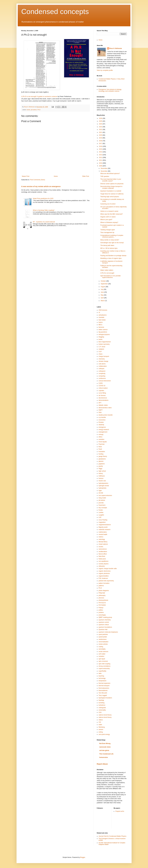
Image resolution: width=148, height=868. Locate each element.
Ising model (102, 498)
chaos (101, 354)
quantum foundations (105, 627)
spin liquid (102, 659)
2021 (101, 132)
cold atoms (102, 364)
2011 (101, 160)
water (100, 725)
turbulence (102, 705)
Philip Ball (102, 593)
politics (101, 610)
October (103, 281)
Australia (101, 317)
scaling (101, 647)
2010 (101, 163)
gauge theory (103, 456)
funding (101, 454)
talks (100, 673)
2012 (101, 158)
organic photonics (104, 573)
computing (102, 376)
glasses (101, 461)
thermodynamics (104, 688)
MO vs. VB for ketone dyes (109, 248)
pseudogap (102, 615)
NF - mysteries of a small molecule (44, 222)
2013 (101, 155)
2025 (101, 121)
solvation (101, 656)
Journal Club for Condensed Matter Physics (112, 836)
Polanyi (101, 608)
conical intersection (105, 381)
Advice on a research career (109, 211)
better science (103, 330)
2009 (101, 166)
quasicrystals (103, 637)
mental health (103, 534)
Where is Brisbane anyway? (109, 222)
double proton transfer (106, 415)
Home (56, 176)
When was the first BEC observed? (111, 214)
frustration (102, 452)
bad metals (102, 320)
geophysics (102, 459)
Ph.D (39, 110)
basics (101, 322)
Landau (101, 512)
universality (102, 710)
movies (101, 547)
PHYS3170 (102, 603)
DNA (100, 412)
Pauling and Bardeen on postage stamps (113, 256)
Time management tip (107, 232)
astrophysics (103, 315)
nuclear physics (104, 564)
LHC (100, 517)
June (102, 292)
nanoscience (103, 549)
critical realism (103, 388)
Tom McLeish (103, 693)
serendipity (102, 649)
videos (101, 720)
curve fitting (102, 393)
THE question (105, 176)
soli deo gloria (104, 750)
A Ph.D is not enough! (107, 273)
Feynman (102, 444)
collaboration (103, 366)
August (103, 287)
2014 (101, 152)
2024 (101, 124)
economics (102, 420)
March (103, 301)
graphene (102, 464)
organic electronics (105, 571)
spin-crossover (103, 661)
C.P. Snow (102, 347)
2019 (101, 138)
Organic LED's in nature (108, 217)
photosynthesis (103, 600)
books (28, 110)
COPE (101, 383)
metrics (101, 537)
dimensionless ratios (105, 408)
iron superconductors (105, 495)
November (104, 171)
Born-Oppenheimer (105, 342)
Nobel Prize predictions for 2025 (43, 199)
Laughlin (101, 515)
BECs (100, 325)
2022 (101, 130)
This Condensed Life (106, 754)
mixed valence (103, 544)
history (101, 473)
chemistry (102, 359)
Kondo (101, 510)
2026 (101, 118)
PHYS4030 (102, 605)
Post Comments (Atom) (38, 180)
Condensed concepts (55, 12)
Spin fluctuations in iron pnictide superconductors (110, 277)
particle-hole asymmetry (106, 581)
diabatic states (103, 405)
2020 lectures (103, 310)
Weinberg (102, 727)
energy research (104, 430)
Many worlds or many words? (110, 240)
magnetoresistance (105, 525)
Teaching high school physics (110, 197)
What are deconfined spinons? (110, 174)
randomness (103, 639)
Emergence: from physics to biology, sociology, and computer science (110, 90)
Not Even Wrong (105, 744)
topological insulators (105, 698)
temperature (103, 681)
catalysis (101, 349)
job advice (34, 110)
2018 (101, 141)
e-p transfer (102, 417)
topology (101, 700)
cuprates (101, 391)
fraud (100, 449)
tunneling (102, 703)
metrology (102, 539)
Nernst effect (103, 554)
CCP (100, 352)
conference (102, 378)
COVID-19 (102, 386)
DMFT (101, 410)
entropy (101, 434)
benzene (101, 327)
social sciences (103, 652)
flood (100, 447)
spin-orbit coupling (104, 664)
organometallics (104, 576)
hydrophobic (103, 488)
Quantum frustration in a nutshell (111, 191)
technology (102, 678)
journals (101, 503)
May (102, 295)
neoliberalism (103, 552)
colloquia (101, 369)
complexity (102, 373)
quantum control (104, 622)
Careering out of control (108, 204)
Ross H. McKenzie (116, 48)
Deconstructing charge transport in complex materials (111, 187)
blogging (101, 337)
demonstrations (104, 400)
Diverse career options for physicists (112, 184)
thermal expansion (104, 683)
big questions (103, 332)
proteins (101, 612)
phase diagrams (104, 591)
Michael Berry (103, 542)
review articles (103, 644)
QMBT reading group (105, 617)
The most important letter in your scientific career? (111, 180)
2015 (101, 149)
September (104, 284)
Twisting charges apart (107, 230)
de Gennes (102, 395)
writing (101, 732)
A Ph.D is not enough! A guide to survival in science (39, 96)
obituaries (102, 566)
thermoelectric (103, 691)
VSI (100, 722)
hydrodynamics (103, 483)
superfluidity (102, 671)
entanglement (103, 432)
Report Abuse (102, 764)
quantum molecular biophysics (108, 632)
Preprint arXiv (120, 811)
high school (102, 471)
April (102, 298)
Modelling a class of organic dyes (111, 258)
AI (99, 312)
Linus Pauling (103, 520)
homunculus (104, 757)
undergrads (102, 708)
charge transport (104, 356)
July (102, 289)
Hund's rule (102, 481)
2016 (101, 146)
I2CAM (101, 493)
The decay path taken (107, 245)
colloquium (102, 371)
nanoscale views (105, 747)
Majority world (103, 527)
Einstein (101, 422)
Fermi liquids (103, 442)
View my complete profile (105, 70)
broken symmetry (104, 344)
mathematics (103, 532)
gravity (101, 466)
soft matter (102, 654)
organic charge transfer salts (108, 569)
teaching (101, 676)
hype (100, 491)
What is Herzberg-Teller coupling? (44, 210)
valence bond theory (105, 715)
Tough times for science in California (112, 194)
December (104, 168)
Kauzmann (102, 505)
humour (101, 478)
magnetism (102, 522)
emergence (102, 427)
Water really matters (107, 270)
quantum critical (104, 625)
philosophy (102, 595)
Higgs (100, 469)
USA (100, 712)
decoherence (103, 398)
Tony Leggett (103, 695)
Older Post (86, 176)
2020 (101, 135)
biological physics (104, 334)
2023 (101, 127)
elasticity (101, 425)
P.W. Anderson (103, 578)
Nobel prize (102, 559)
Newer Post (26, 176)
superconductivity (104, 669)
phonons (101, 598)
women (101, 730)
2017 (101, 144)
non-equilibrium (104, 561)
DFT (100, 403)
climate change (103, 361)
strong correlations (105, 666)
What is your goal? (106, 220)
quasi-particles (103, 634)
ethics (100, 437)
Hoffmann (102, 476)
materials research (105, 530)
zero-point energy (104, 734)
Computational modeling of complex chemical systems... (112, 236)
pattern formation (104, 583)
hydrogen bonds (104, 486)
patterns (101, 586)
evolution (102, 439)
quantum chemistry (105, 620)
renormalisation (104, 642)
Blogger (83, 857)
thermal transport (104, 686)
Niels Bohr (102, 556)
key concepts (103, 508)
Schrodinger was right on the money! (112, 243)
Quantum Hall (103, 630)
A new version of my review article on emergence (41, 186)
